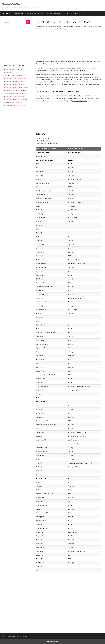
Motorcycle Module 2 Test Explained (16, 99)
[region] (68, 45)
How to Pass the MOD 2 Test (13, 102)
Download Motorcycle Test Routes (15, 93)
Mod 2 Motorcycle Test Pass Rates (15, 105)
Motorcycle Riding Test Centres (14, 81)
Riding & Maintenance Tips (74, 13)
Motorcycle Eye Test (10, 72)
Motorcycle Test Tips (54, 13)
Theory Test (19, 13)
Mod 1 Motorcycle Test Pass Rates (15, 90)
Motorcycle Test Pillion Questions (15, 78)
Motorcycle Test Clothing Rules (14, 69)
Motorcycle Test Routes (80, 101)
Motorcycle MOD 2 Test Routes (14, 96)
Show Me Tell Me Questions (13, 75)
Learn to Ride (7, 13)
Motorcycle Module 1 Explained (14, 84)
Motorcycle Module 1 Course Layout (16, 87)
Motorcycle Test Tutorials (35, 13)
